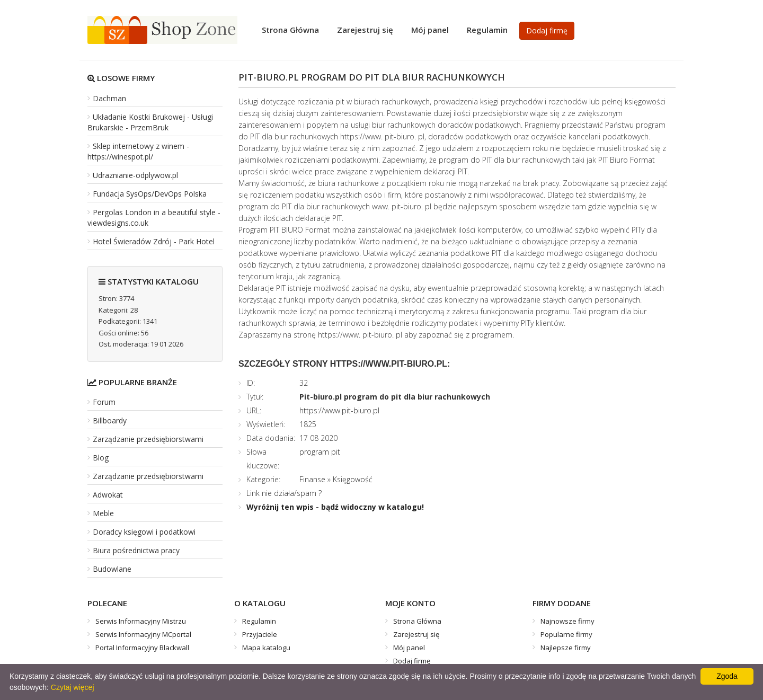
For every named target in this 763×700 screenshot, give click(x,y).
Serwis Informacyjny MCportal (143, 634)
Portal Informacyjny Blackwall (142, 648)
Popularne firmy (566, 634)
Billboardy (110, 420)
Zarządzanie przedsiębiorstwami (148, 439)
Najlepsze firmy (566, 648)
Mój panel (430, 30)
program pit (320, 452)
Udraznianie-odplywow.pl (135, 175)
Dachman (109, 98)
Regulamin (487, 30)
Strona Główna (290, 30)
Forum (104, 402)
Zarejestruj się (365, 30)
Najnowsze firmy (567, 621)
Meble (103, 513)
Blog (101, 458)
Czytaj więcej (73, 687)
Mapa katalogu (266, 648)
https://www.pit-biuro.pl (339, 410)
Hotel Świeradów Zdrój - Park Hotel (154, 241)
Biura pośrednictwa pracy (136, 550)
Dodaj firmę (547, 30)
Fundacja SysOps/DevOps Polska (150, 194)
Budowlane (112, 569)
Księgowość (353, 479)
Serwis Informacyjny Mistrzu (141, 621)
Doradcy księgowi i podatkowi (144, 532)
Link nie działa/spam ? (284, 493)
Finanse (312, 479)
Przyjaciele (260, 634)
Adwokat (108, 495)
